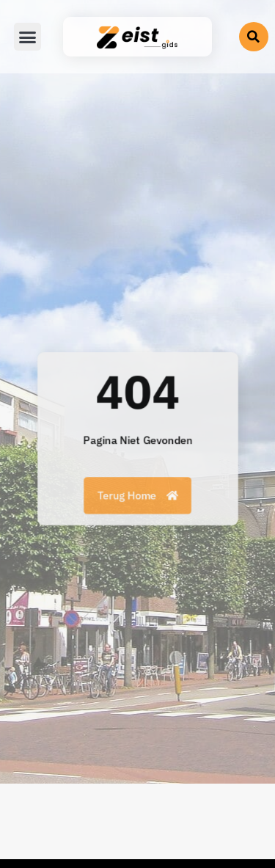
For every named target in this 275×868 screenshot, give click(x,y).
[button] (254, 37)
